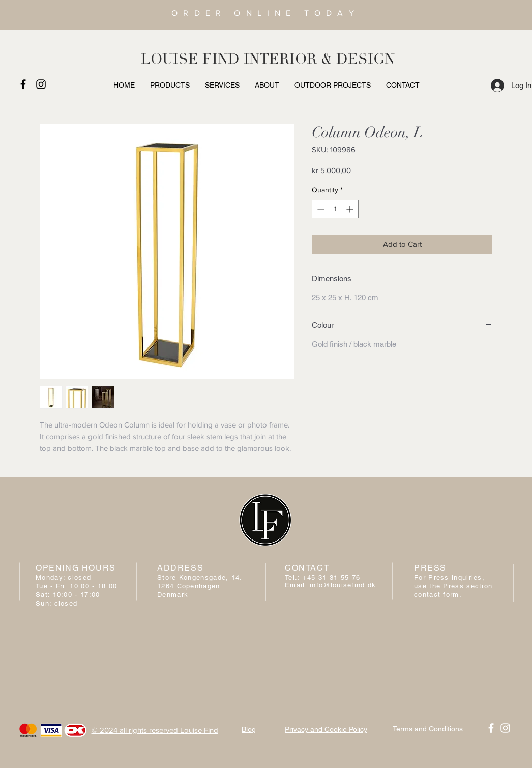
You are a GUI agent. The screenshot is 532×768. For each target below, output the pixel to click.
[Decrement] (320, 209)
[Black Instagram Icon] (41, 84)
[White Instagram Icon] (505, 728)
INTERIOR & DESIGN (319, 59)
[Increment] (351, 209)
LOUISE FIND (190, 59)
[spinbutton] (335, 209)
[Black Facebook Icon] (23, 84)
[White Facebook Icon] (491, 728)
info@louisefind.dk (343, 585)
